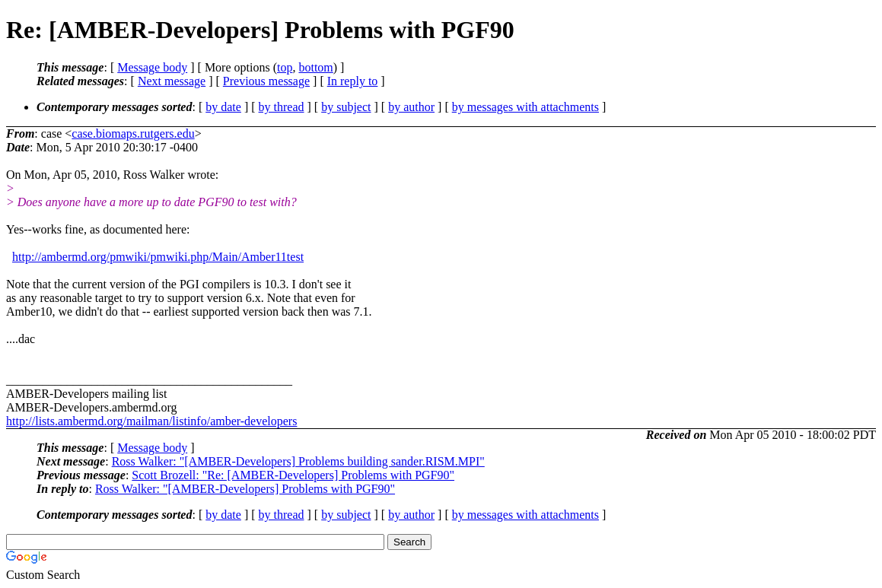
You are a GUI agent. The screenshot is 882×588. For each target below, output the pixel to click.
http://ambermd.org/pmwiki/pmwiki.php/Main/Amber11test (158, 257)
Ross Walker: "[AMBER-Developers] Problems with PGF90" (245, 489)
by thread (282, 107)
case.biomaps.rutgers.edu (133, 133)
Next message (172, 81)
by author (411, 107)
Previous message (266, 81)
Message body (152, 67)
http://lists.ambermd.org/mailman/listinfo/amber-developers (151, 421)
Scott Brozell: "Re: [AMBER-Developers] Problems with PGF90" (293, 475)
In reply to (353, 81)
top (285, 67)
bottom (315, 67)
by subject (346, 107)
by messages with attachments (525, 107)
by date (223, 107)
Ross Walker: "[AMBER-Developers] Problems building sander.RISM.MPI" (298, 461)
